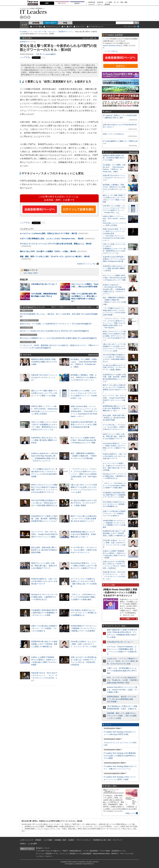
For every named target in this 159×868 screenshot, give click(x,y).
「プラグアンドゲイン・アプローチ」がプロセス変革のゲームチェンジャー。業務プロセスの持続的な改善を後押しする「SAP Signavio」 (84, 474)
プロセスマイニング (53, 26)
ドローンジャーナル (127, 854)
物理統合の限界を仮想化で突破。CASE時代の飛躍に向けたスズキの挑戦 (44, 362)
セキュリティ (81, 26)
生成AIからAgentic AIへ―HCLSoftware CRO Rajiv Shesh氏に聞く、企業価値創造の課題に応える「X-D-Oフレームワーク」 (114, 289)
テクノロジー (51, 23)
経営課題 (36, 23)
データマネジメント (96, 26)
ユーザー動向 (37, 26)
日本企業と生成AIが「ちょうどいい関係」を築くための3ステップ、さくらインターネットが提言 (84, 644)
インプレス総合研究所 (90, 851)
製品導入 (77, 3)
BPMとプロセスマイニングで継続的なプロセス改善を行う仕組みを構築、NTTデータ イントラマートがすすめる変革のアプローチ (114, 336)
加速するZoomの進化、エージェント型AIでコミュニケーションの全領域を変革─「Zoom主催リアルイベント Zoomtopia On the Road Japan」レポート (84, 411)
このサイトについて (27, 840)
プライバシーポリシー (84, 840)
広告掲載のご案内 (60, 840)
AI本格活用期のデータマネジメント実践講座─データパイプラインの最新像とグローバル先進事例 (84, 628)
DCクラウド (62, 3)
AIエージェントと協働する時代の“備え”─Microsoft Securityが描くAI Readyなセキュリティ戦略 (83, 440)
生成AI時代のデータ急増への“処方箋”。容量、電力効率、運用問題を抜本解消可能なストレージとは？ (45, 519)
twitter (22, 17)
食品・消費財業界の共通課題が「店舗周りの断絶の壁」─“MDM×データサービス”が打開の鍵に (84, 456)
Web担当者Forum (75, 851)
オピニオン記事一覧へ (90, 38)
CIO (25, 273)
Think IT (65, 851)
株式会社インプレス (43, 848)
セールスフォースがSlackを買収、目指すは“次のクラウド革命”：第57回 (48, 233)
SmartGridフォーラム (119, 851)
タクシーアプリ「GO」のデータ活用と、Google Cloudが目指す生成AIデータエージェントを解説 (44, 534)
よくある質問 (32, 844)
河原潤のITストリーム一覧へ (88, 264)
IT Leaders (33, 12)
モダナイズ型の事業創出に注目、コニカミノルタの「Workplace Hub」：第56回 (52, 239)
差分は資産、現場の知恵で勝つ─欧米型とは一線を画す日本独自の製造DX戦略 (44, 550)
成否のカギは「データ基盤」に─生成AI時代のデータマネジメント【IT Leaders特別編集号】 (56, 324)
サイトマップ (118, 840)
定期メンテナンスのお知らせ (113, 134)
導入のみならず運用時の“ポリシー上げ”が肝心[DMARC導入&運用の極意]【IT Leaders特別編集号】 (59, 338)
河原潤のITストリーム (66, 32)
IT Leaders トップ (26, 32)
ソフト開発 (109, 2)
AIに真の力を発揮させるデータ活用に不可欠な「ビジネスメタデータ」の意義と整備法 (84, 503)
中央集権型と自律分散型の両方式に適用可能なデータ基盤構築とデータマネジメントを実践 (44, 613)
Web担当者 (92, 2)
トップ (24, 25)
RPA (71, 26)
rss (29, 17)
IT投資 (30, 273)
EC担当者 (100, 2)
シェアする (25, 57)
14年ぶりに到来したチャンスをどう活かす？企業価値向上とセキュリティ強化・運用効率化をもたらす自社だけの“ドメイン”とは (114, 249)
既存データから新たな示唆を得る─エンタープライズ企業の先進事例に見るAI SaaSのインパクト (84, 519)
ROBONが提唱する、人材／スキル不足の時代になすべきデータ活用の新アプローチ (44, 581)
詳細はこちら (130, 813)
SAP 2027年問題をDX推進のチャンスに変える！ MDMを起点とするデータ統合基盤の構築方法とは (44, 503)
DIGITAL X (115, 854)
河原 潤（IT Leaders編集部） (47, 54)
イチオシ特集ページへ (128, 619)
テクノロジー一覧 (40, 32)
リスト (43, 58)
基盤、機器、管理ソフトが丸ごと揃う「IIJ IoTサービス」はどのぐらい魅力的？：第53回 (55, 256)
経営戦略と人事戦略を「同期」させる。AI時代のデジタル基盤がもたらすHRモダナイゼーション (84, 377)
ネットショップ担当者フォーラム (47, 854)
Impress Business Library (112, 45)
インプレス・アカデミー (44, 856)
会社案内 (71, 840)
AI (65, 26)
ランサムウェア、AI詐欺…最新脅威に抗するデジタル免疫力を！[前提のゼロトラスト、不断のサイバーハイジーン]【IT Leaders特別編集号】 (59, 347)
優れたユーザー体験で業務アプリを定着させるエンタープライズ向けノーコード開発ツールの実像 (44, 393)
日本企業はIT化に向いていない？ (44, 284)
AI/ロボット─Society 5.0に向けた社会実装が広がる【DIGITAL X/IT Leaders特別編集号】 (55, 331)
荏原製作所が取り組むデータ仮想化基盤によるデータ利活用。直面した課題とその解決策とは (44, 644)
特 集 (65, 23)
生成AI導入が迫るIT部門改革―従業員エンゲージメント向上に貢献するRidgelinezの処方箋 (84, 424)
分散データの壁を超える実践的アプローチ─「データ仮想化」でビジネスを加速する (44, 628)
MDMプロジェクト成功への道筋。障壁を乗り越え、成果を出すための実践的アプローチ (44, 566)
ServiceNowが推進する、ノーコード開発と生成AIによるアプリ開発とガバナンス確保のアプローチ (84, 566)
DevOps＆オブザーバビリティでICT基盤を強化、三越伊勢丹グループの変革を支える (44, 597)
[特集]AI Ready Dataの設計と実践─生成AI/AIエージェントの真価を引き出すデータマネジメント (120, 593)
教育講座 (107, 4)
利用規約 (38, 840)
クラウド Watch (105, 851)
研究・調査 (124, 2)
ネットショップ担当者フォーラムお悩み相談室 (76, 854)
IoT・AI (116, 2)
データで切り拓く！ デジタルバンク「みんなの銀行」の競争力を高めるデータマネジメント (84, 550)
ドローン (100, 4)
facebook (25, 17)
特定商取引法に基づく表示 (102, 840)
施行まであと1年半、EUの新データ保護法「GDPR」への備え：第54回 (48, 251)
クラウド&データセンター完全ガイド (48, 851)
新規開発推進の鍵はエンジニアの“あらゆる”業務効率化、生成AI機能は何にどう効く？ (83, 534)
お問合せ (23, 844)
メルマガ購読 (48, 840)
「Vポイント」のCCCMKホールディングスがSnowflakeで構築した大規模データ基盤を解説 (83, 597)
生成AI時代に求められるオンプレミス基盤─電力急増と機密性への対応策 (44, 440)
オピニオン (52, 32)
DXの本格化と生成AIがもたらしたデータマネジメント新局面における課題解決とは (84, 613)
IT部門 (35, 273)
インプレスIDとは (111, 51)
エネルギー (92, 4)
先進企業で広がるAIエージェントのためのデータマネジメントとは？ (44, 377)
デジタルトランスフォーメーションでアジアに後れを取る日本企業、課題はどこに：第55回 (56, 244)
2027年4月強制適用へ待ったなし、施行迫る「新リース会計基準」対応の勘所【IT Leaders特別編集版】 (59, 315)
